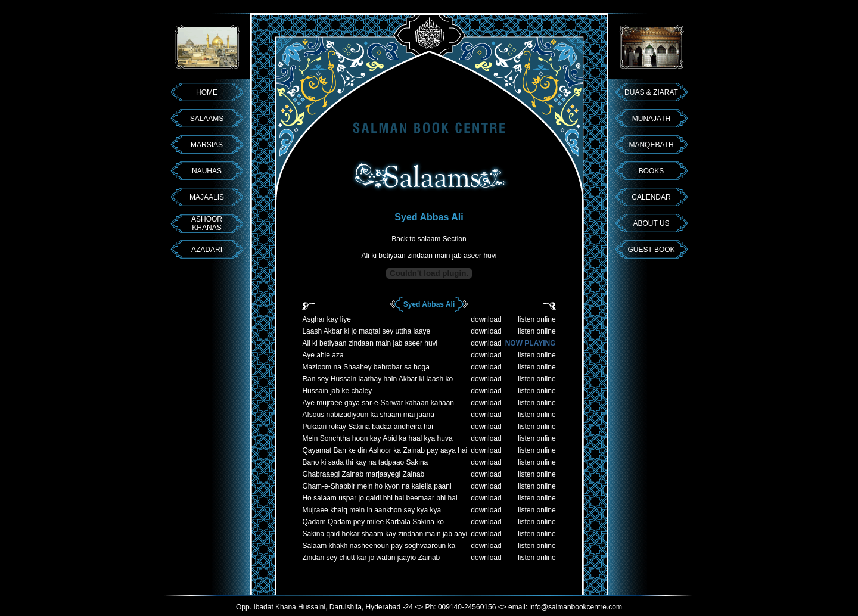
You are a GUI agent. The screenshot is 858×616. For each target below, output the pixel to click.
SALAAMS (207, 119)
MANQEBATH (651, 145)
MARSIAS (207, 145)
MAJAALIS (207, 197)
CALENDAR (651, 197)
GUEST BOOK (651, 250)
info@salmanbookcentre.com (576, 607)
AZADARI (207, 250)
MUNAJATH (651, 119)
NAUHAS (207, 171)
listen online (537, 319)
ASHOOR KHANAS (207, 223)
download (486, 319)
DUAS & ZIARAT (651, 92)
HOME (207, 92)
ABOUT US (651, 223)
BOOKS (652, 171)
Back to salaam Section (429, 239)
